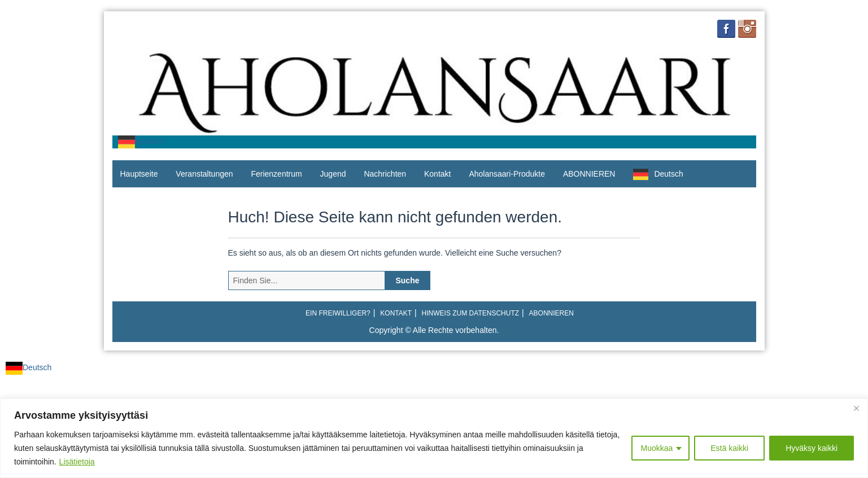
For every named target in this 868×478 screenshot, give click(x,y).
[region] (434, 438)
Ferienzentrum (276, 174)
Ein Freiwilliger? (338, 313)
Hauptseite (139, 174)
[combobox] (141, 142)
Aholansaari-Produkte (507, 174)
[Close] (856, 408)
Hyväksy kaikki (812, 448)
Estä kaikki (729, 448)
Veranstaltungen (204, 174)
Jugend (333, 174)
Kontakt (437, 174)
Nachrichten (385, 174)
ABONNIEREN (589, 174)
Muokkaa (657, 448)
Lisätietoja (77, 462)
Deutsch (141, 141)
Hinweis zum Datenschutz (470, 313)
